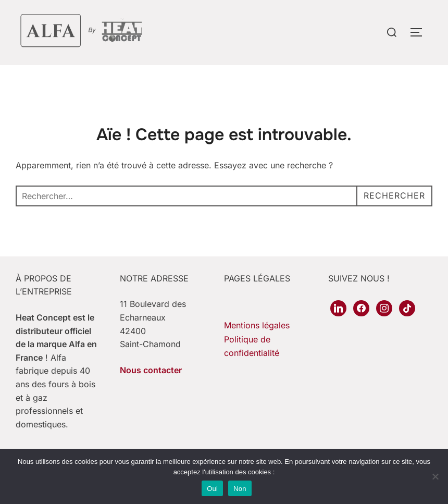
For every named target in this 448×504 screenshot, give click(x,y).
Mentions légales (257, 325)
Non (240, 489)
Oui (212, 489)
